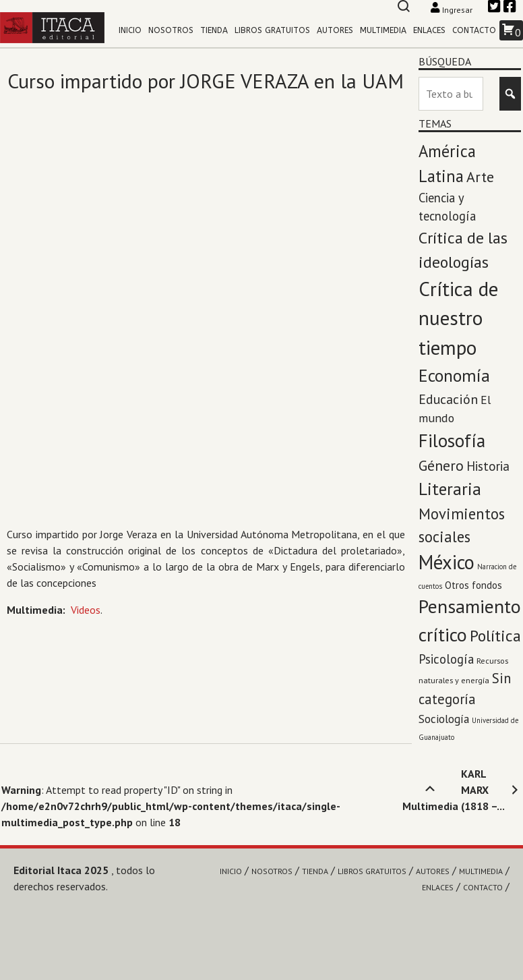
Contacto (474, 30)
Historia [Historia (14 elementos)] (488, 466)
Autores (335, 30)
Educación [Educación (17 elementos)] (448, 399)
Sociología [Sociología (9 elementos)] (444, 719)
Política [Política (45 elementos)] (495, 636)
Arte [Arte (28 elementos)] (480, 177)
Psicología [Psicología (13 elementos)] (446, 659)
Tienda (214, 30)
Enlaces (429, 30)
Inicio (130, 30)
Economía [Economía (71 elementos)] (454, 375)
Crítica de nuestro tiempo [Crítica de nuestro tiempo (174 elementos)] (458, 318)
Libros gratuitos (272, 30)
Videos (86, 610)
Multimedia (383, 30)
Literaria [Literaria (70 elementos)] (450, 489)
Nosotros (171, 30)
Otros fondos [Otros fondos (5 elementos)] (473, 585)
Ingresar (453, 10)
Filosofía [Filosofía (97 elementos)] (452, 440)
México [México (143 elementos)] (447, 562)
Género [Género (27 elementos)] (441, 465)
